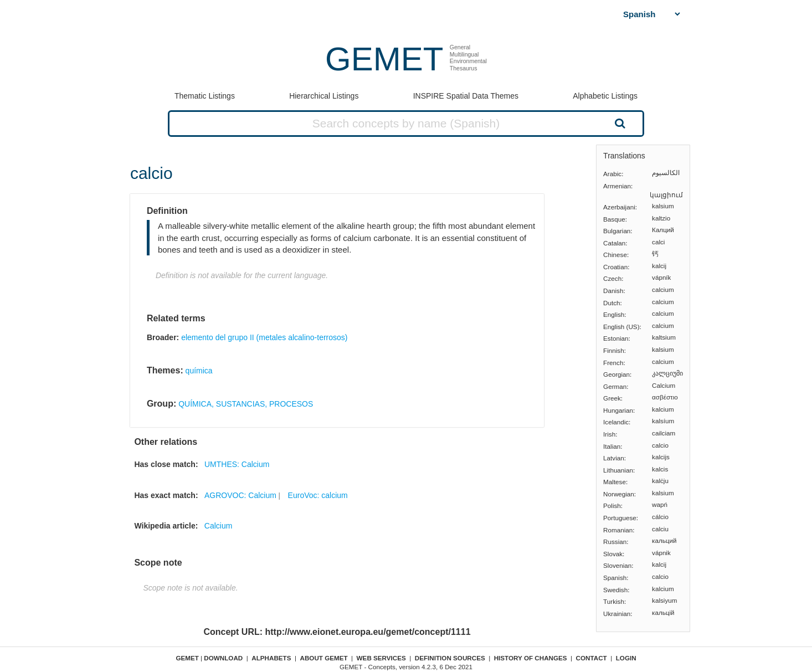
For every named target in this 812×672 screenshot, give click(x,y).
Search (619, 123)
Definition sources (450, 658)
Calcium (219, 526)
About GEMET (324, 658)
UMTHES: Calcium (237, 464)
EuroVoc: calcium (318, 495)
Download (223, 658)
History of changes (531, 658)
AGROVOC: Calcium (240, 495)
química (199, 371)
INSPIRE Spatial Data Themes (466, 96)
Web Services (381, 658)
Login (626, 658)
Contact (592, 658)
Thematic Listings (205, 96)
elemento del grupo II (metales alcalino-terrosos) (264, 337)
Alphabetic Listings (605, 96)
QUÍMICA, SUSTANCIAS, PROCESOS (246, 404)
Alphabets (271, 658)
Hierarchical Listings (324, 96)
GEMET (384, 59)
